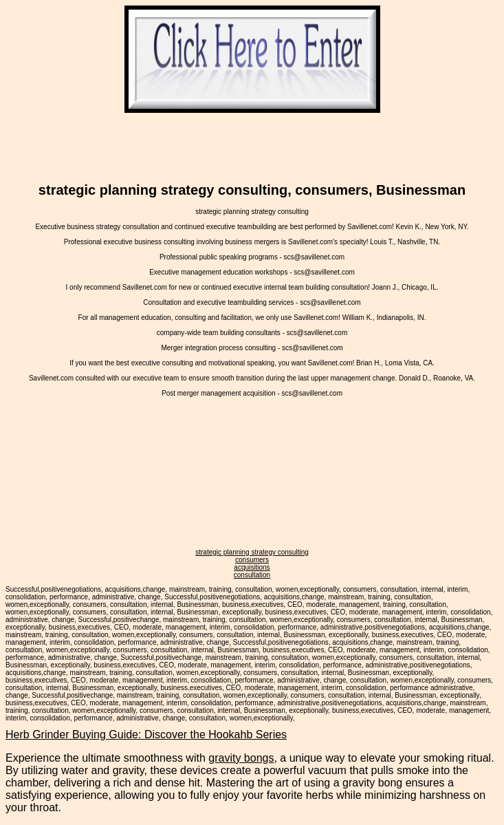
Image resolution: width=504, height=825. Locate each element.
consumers (252, 560)
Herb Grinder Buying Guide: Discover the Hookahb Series (146, 735)
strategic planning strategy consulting (252, 552)
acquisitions (252, 567)
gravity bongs (241, 758)
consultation (252, 575)
